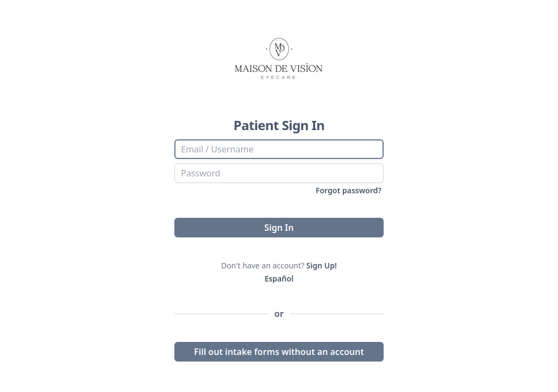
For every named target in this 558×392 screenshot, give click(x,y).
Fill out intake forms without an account (279, 352)
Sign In (279, 228)
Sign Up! (322, 265)
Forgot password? (348, 190)
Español (279, 278)
